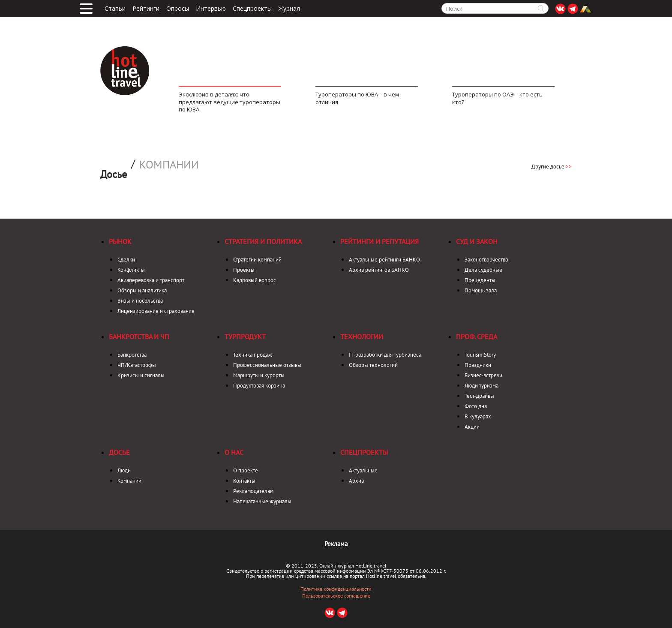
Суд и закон (477, 241)
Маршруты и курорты (259, 375)
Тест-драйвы (479, 396)
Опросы (178, 9)
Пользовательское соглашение (336, 596)
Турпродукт (245, 337)
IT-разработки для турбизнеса (385, 355)
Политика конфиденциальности (336, 589)
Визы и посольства (140, 301)
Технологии (362, 337)
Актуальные (363, 470)
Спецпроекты (252, 9)
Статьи (115, 9)
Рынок (120, 241)
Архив (356, 481)
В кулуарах (478, 416)
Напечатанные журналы (262, 501)
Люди (124, 470)
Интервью (211, 9)
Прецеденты (480, 280)
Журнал (289, 9)
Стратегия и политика (263, 241)
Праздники (478, 365)
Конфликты (131, 270)
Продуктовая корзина (259, 386)
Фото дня (476, 406)
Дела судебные (483, 270)
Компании (169, 165)
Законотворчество (486, 260)
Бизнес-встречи (483, 375)
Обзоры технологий (373, 365)
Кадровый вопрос (255, 280)
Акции (472, 427)
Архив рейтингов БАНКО (379, 270)
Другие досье (552, 167)
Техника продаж (253, 355)
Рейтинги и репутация (379, 241)
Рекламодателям (253, 491)
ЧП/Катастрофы (137, 365)
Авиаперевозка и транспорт (151, 280)
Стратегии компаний (257, 260)
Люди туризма (481, 386)
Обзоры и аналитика (142, 290)
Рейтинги (146, 9)
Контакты (244, 481)
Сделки (126, 260)
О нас (234, 452)
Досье (119, 452)
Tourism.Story (480, 355)
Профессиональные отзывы (267, 365)
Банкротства (132, 355)
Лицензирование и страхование (156, 311)
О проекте (246, 470)
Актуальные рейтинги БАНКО (384, 260)
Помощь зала (481, 290)
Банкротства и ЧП (139, 337)
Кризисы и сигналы (141, 375)
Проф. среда (477, 337)
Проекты (244, 270)
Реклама (336, 544)
